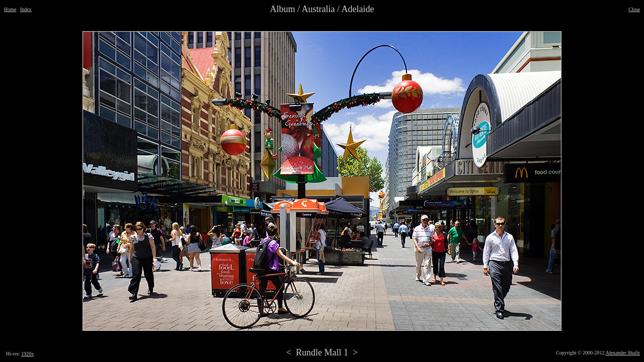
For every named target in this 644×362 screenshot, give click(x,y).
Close (634, 9)
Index (26, 9)
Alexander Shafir (623, 353)
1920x (27, 354)
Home (10, 9)
